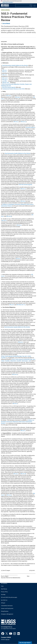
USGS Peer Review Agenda (9, 87)
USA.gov (3, 603)
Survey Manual (5, 10)
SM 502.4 (5, 75)
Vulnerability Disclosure (7, 606)
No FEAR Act (4, 600)
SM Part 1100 (6, 83)
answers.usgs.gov (5, 640)
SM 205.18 (5, 78)
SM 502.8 (12, 305)
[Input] (24, 6)
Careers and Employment (7, 609)
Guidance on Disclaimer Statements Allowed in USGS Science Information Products (18, 422)
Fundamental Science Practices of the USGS (13, 89)
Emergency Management (7, 614)
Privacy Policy (4, 592)
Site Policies (4, 589)
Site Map (3, 595)
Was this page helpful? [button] (25, 643)
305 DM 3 (5, 81)
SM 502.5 (23, 189)
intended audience (30, 127)
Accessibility (4, 583)
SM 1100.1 (9, 96)
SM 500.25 (5, 80)
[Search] (31, 6)
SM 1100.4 (4, 220)
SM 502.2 (5, 72)
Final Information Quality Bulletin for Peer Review (15, 65)
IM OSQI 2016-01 (21, 305)
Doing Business (5, 611)
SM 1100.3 (18, 97)
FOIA (2, 586)
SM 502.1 (5, 70)
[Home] (5, 7)
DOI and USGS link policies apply (9, 597)
